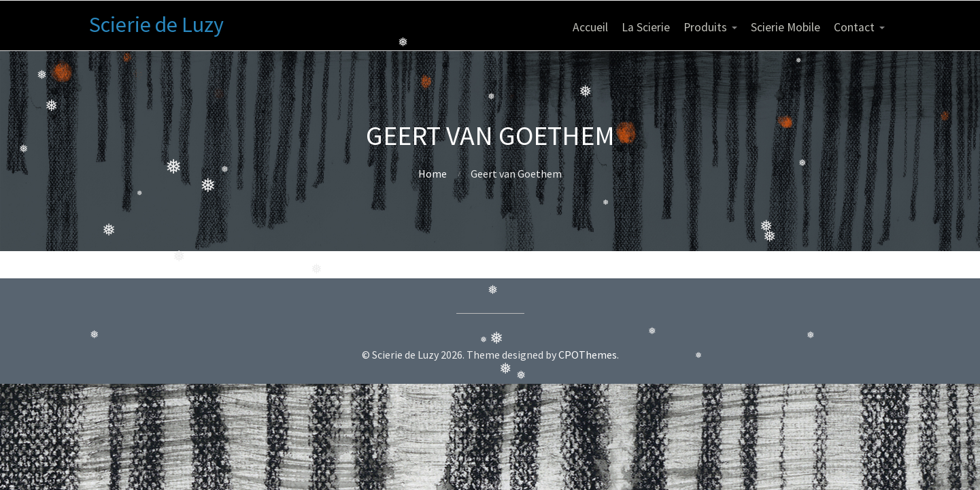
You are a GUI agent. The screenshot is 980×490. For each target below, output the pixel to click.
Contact (854, 27)
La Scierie (646, 27)
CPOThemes (588, 355)
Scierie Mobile (785, 27)
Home (433, 174)
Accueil (590, 27)
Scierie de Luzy (156, 24)
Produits (705, 27)
